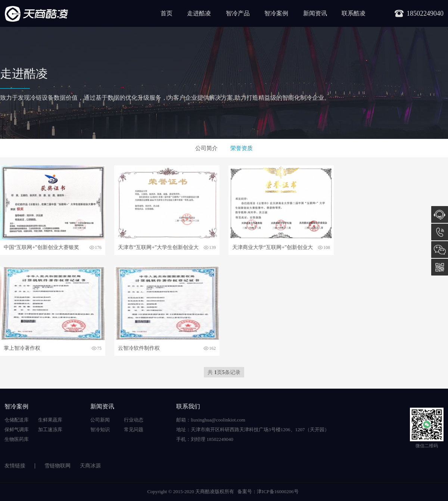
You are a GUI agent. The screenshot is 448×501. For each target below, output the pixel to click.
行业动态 (134, 420)
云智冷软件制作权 (139, 348)
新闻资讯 (315, 13)
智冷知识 (100, 430)
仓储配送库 (17, 420)
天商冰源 (90, 466)
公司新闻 (100, 420)
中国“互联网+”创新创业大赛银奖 (41, 247)
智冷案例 (276, 13)
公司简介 (206, 148)
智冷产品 (238, 13)
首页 (167, 13)
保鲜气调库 (17, 430)
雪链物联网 (57, 466)
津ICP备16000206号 (278, 491)
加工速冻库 (50, 430)
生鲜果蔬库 (50, 420)
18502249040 (440, 232)
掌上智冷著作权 (22, 348)
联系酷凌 (354, 13)
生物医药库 (17, 439)
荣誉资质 (242, 148)
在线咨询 (440, 214)
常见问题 (134, 430)
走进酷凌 (199, 13)
